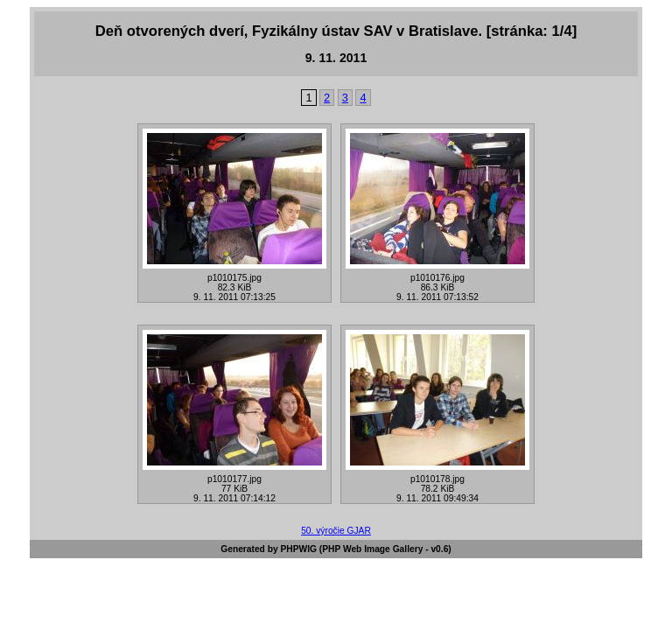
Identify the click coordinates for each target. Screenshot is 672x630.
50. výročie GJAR (336, 531)
